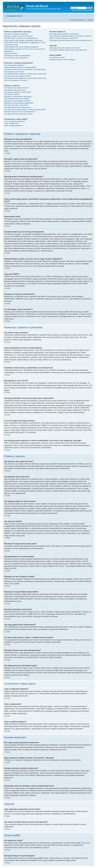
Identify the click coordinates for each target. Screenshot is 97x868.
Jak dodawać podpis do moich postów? (18, 92)
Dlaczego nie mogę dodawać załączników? (19, 103)
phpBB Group (81, 843)
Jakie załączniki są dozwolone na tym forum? (65, 48)
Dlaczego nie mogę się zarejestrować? (17, 55)
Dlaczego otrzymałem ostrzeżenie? (16, 105)
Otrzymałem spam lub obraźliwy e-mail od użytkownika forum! (71, 40)
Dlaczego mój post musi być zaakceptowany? (20, 112)
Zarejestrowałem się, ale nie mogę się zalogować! (21, 47)
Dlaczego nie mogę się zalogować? (16, 34)
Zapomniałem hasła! (11, 45)
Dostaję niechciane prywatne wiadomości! (64, 38)
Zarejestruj (81, 20)
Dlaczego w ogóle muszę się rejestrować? (19, 36)
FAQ (73, 20)
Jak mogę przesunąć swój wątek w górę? (18, 114)
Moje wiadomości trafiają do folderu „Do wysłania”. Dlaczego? (70, 36)
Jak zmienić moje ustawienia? (14, 65)
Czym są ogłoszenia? (12, 123)
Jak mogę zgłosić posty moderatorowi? (18, 107)
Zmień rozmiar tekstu (91, 15)
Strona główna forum (14, 16)
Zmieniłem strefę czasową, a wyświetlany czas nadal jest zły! (25, 69)
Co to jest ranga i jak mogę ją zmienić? (18, 76)
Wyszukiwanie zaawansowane (82, 10)
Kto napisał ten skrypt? (57, 57)
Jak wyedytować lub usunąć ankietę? (17, 99)
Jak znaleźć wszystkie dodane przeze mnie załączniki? (68, 50)
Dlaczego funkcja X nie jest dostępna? (62, 60)
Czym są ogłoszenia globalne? (15, 121)
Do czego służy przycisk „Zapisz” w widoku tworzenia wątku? (25, 109)
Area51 (40, 860)
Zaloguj (90, 20)
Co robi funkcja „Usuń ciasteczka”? (16, 58)
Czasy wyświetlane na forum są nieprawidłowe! (20, 67)
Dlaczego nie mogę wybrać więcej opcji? (18, 96)
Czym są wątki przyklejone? (14, 126)
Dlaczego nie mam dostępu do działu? (17, 101)
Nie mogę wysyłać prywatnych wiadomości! (64, 34)
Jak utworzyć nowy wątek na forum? (17, 88)
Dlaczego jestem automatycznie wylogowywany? (21, 38)
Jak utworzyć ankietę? (12, 94)
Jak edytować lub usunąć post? (15, 90)
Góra (8, 153)
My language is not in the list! (14, 72)
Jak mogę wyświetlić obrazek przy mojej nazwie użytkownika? (25, 74)
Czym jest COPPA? (11, 53)
